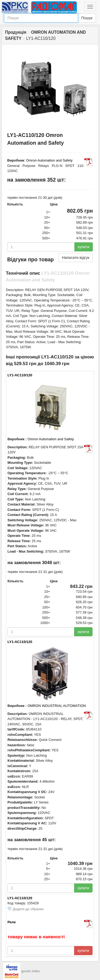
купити (84, 247)
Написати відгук (76, 258)
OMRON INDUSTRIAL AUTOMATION (57, 706)
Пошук (87, 18)
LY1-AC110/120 (20, 375)
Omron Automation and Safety (49, 160)
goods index (31, 971)
